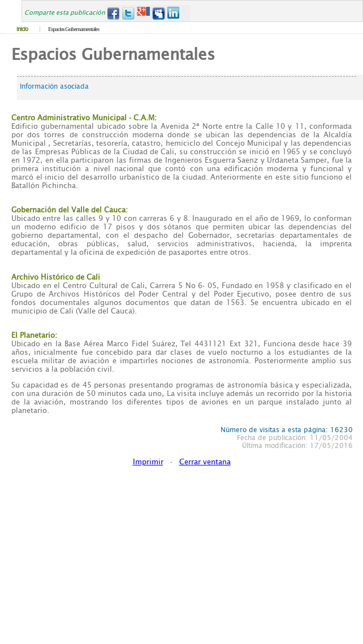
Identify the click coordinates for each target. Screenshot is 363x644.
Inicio (22, 29)
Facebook (113, 13)
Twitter (128, 13)
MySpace (159, 13)
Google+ (143, 13)
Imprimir (148, 462)
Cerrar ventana (205, 462)
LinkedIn (174, 13)
